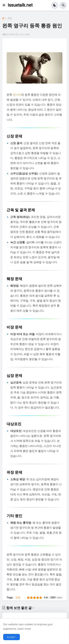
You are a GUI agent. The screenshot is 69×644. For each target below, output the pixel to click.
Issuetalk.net (20, 5)
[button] (5, 5)
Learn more (24, 629)
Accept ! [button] (11, 637)
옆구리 (17, 95)
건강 (10, 18)
